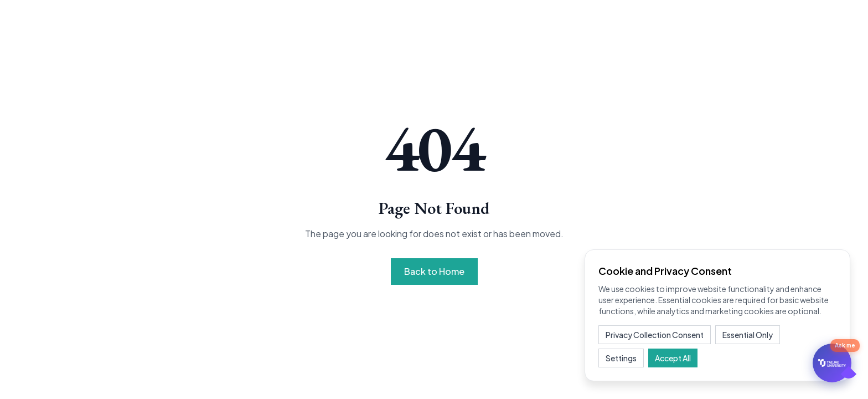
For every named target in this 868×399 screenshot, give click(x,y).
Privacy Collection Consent (655, 335)
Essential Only (748, 335)
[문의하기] (832, 363)
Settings (621, 358)
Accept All (673, 358)
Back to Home (434, 271)
